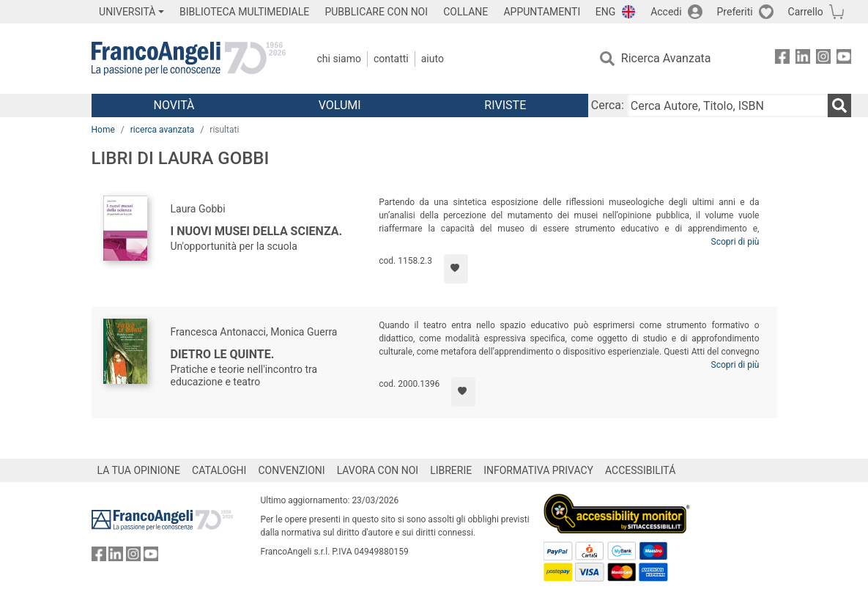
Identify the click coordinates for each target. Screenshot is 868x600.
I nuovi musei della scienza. (257, 231)
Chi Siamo (339, 59)
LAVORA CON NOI (378, 470)
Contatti (391, 59)
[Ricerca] (839, 105)
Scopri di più (735, 242)
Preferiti (735, 12)
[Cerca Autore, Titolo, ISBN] (727, 105)
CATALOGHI (219, 470)
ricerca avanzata (163, 130)
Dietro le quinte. (223, 354)
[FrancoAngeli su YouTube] (844, 59)
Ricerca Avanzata (666, 58)
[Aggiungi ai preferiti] (456, 269)
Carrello (806, 12)
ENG (605, 12)
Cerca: (608, 105)
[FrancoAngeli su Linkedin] (803, 59)
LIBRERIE (451, 470)
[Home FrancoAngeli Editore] (189, 59)
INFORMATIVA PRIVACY (538, 470)
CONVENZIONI (291, 470)
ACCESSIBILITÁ (640, 470)
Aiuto (433, 59)
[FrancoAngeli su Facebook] (782, 59)
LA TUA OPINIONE (139, 470)
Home (103, 130)
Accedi (666, 12)
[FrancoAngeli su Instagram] (823, 59)
